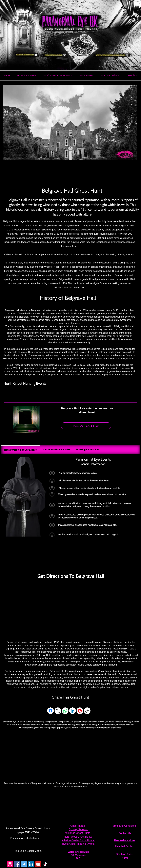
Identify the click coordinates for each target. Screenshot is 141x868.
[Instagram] (10, 864)
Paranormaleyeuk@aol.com (25, 838)
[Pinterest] (80, 711)
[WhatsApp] (65, 711)
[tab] (20, 449)
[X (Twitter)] (58, 711)
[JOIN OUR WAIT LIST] (86, 426)
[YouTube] (38, 864)
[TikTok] (45, 864)
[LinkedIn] (73, 711)
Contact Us (125, 833)
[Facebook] (51, 711)
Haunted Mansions (125, 840)
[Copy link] (87, 711)
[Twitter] (24, 864)
